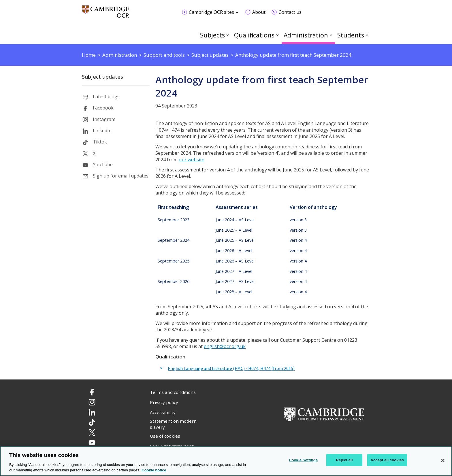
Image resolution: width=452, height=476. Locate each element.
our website (192, 160)
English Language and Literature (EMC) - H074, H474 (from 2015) (231, 369)
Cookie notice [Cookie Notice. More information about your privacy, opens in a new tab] (154, 470)
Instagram (104, 119)
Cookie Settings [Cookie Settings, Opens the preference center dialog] (303, 460)
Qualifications (254, 35)
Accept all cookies (387, 460)
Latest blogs (106, 97)
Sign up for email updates (121, 176)
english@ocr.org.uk (225, 346)
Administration (306, 35)
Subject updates (102, 77)
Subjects (212, 35)
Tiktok (100, 142)
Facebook (103, 108)
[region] (226, 461)
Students (351, 35)
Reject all (344, 460)
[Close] (443, 460)
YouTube (103, 165)
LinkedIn (102, 131)
